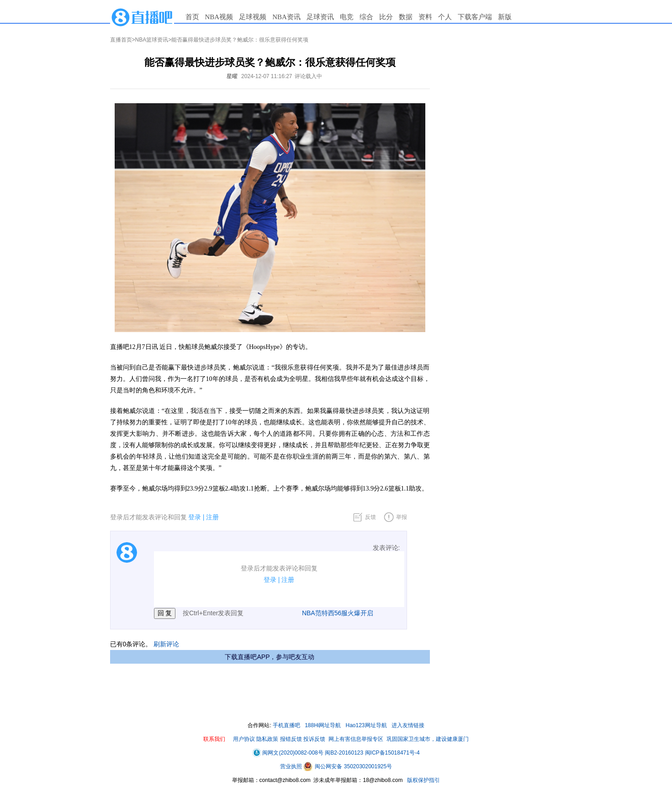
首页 (192, 17)
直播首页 (121, 40)
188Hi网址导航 (323, 725)
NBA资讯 (286, 17)
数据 (406, 17)
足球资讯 (320, 17)
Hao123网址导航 (366, 725)
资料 (425, 17)
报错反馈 (291, 739)
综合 (366, 17)
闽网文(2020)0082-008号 (288, 753)
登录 (195, 517)
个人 (445, 17)
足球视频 (253, 17)
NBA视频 (219, 17)
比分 (386, 17)
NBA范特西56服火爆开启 (338, 613)
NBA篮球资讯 (152, 40)
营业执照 (292, 766)
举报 (402, 517)
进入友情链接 (408, 725)
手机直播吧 (286, 725)
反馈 (370, 517)
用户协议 (244, 739)
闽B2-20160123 (344, 753)
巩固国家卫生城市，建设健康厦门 (428, 739)
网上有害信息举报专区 (356, 739)
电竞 (347, 17)
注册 (212, 517)
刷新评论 (166, 644)
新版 (505, 17)
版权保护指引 (423, 780)
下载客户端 (475, 17)
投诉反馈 (314, 739)
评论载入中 (308, 76)
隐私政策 (267, 739)
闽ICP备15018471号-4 (392, 753)
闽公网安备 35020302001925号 (348, 766)
